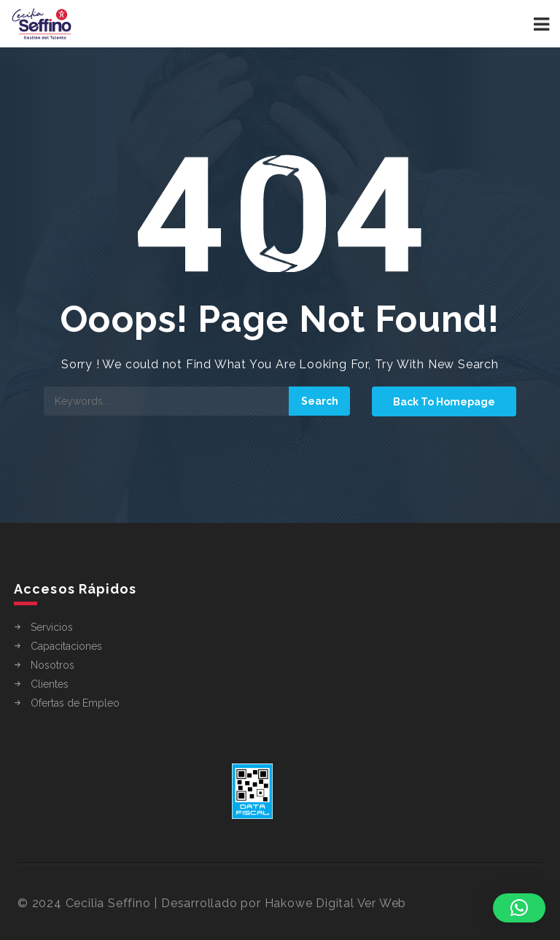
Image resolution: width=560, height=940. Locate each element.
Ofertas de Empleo (75, 703)
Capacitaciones (66, 646)
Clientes (50, 684)
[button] (519, 908)
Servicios (52, 627)
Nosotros (52, 665)
